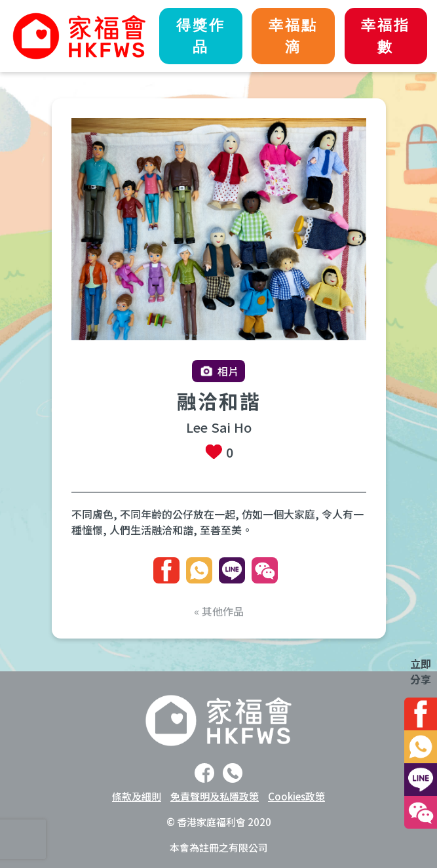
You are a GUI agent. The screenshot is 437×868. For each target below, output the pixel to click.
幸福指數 (386, 36)
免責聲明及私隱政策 (215, 796)
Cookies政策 (296, 796)
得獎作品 (201, 36)
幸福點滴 (293, 36)
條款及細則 (137, 796)
